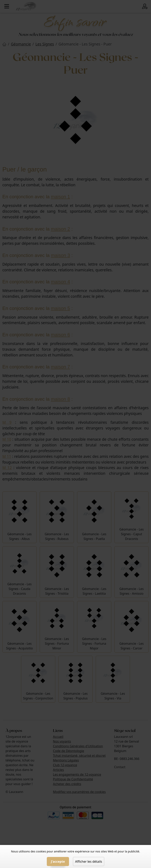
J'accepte (58, 862)
